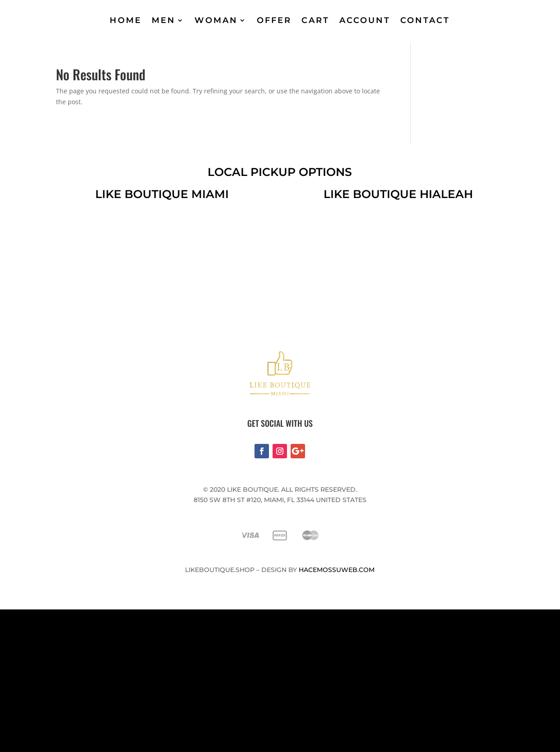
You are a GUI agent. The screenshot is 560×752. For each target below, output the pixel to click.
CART (315, 20)
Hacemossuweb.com (337, 570)
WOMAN (216, 20)
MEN (164, 20)
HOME (126, 20)
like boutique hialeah (398, 194)
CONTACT (425, 20)
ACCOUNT (365, 20)
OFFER (274, 20)
